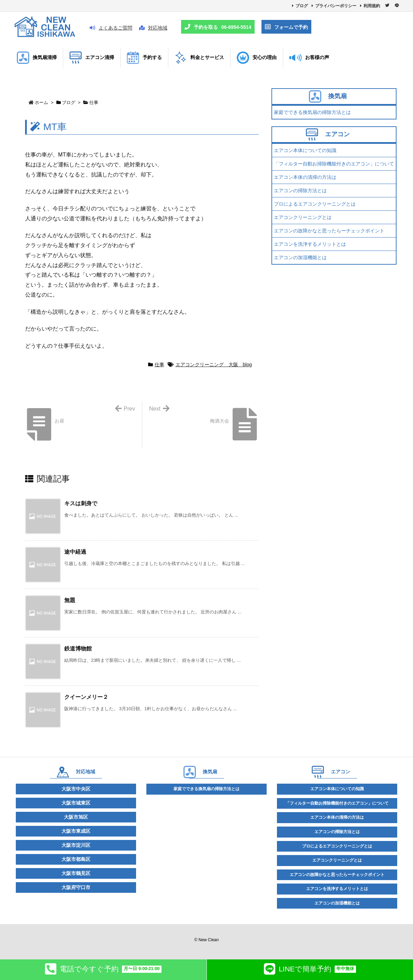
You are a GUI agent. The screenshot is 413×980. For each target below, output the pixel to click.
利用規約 (372, 6)
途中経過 (75, 552)
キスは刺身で (81, 503)
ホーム (41, 102)
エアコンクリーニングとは (303, 217)
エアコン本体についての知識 (305, 150)
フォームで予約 (286, 27)
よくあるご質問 (111, 28)
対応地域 (153, 28)
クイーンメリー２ (86, 697)
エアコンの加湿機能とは (300, 257)
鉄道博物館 (78, 649)
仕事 (94, 102)
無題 (70, 600)
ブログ (302, 6)
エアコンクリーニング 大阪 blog (214, 365)
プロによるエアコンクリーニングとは (315, 204)
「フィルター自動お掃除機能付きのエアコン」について (334, 164)
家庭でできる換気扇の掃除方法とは (312, 112)
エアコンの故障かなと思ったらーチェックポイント (329, 231)
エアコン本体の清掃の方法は (305, 177)
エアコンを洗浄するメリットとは (310, 244)
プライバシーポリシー (336, 6)
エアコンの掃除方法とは (300, 191)
